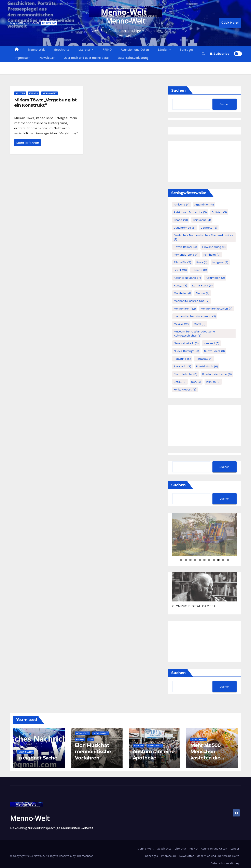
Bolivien (20, 93)
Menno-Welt (126, 21)
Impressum (23, 58)
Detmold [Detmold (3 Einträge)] (209, 228)
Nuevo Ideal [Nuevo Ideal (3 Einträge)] (214, 351)
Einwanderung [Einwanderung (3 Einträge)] (214, 247)
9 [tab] (218, 560)
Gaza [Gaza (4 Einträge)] (202, 262)
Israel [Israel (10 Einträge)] (180, 270)
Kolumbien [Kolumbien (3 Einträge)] (215, 278)
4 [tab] (195, 560)
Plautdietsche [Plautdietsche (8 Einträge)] (185, 374)
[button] (203, 54)
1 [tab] (181, 560)
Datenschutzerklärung (133, 58)
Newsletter (47, 58)
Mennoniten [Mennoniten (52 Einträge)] (185, 309)
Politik (80, 739)
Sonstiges (187, 50)
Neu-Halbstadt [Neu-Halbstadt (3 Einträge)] (186, 343)
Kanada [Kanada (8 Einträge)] (199, 270)
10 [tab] (223, 560)
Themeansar (85, 856)
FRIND (107, 50)
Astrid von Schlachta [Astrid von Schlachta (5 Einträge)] (190, 212)
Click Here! (230, 23)
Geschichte (62, 50)
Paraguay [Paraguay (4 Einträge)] (204, 359)
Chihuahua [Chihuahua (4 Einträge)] (202, 220)
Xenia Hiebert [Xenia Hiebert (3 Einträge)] (185, 389)
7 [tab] (209, 560)
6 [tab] (204, 560)
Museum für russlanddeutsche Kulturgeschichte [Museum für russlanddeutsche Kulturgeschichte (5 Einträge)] (194, 333)
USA (91, 739)
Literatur (86, 50)
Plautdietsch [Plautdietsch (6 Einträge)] (207, 366)
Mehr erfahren (28, 143)
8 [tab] (214, 560)
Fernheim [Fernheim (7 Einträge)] (212, 255)
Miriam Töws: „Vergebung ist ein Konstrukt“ (45, 103)
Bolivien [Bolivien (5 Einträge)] (219, 212)
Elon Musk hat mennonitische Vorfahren (93, 751)
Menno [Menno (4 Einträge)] (203, 293)
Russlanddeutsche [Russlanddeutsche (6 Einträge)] (217, 374)
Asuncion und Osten (135, 50)
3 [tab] (190, 560)
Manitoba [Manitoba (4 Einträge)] (182, 293)
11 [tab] (228, 560)
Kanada (34, 93)
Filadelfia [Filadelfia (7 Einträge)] (182, 262)
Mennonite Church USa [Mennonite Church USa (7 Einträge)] (192, 301)
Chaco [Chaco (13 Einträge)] (181, 220)
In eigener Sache (37, 758)
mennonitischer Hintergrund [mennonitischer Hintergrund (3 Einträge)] (195, 316)
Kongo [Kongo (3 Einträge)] (180, 285)
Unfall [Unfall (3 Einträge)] (180, 382)
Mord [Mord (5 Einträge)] (199, 324)
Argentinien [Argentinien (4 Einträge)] (204, 204)
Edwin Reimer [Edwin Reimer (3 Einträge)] (185, 247)
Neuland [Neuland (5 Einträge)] (211, 343)
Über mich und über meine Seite (86, 58)
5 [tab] (200, 560)
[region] (204, 534)
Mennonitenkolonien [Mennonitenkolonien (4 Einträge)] (217, 309)
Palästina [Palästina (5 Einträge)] (182, 359)
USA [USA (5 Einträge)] (196, 382)
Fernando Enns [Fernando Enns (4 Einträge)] (186, 255)
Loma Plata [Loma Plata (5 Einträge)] (202, 285)
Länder (164, 50)
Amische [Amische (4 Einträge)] (182, 204)
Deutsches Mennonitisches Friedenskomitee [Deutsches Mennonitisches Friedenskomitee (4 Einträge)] (203, 237)
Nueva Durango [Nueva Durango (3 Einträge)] (186, 351)
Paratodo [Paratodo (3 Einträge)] (182, 366)
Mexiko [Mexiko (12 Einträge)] (181, 324)
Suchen (178, 90)
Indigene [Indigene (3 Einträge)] (220, 262)
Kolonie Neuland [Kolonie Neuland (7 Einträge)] (187, 278)
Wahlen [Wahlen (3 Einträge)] (213, 382)
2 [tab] (186, 560)
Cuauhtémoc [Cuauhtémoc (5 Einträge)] (185, 228)
